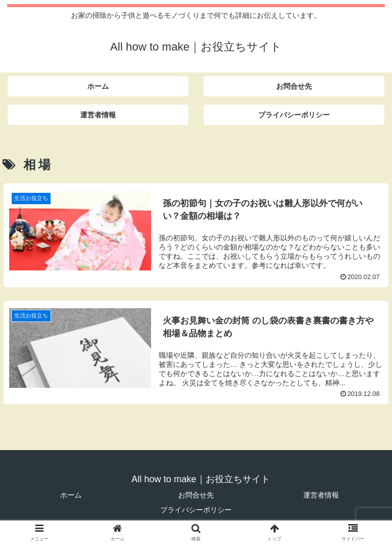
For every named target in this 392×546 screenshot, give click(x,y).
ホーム (71, 495)
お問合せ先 (196, 495)
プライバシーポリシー (196, 510)
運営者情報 (321, 495)
